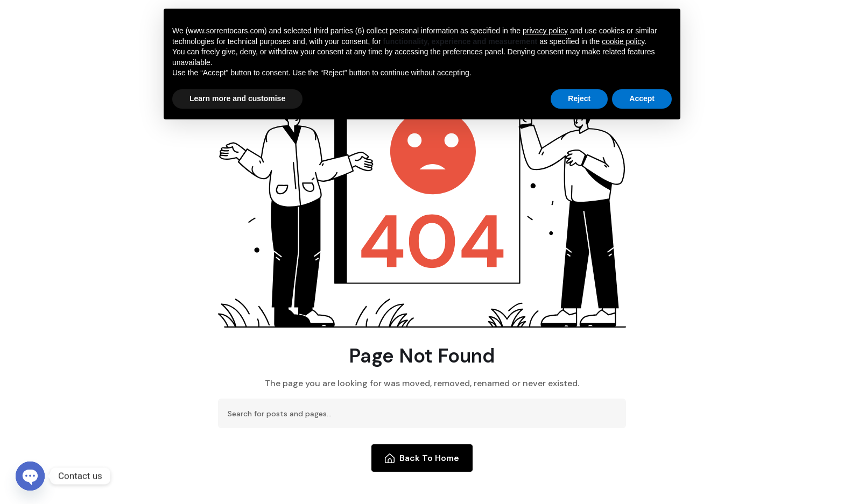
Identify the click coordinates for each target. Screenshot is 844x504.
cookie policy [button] (623, 41)
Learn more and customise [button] (237, 98)
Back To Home (422, 458)
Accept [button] (642, 98)
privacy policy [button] (545, 31)
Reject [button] (579, 98)
